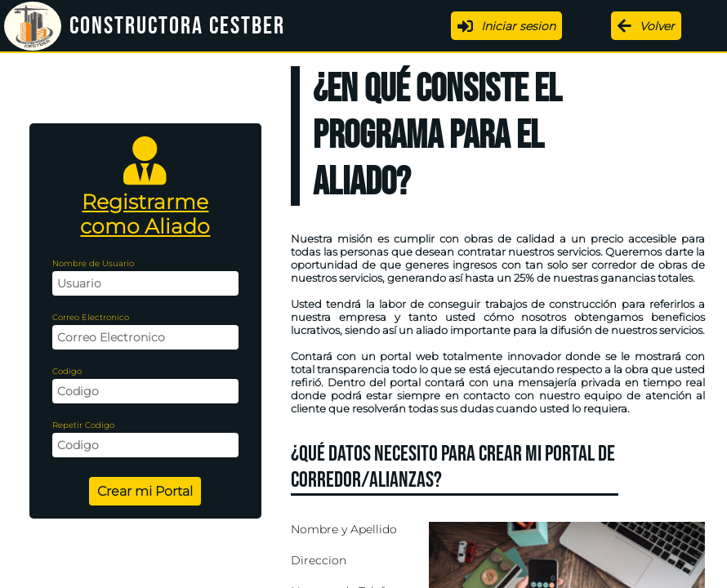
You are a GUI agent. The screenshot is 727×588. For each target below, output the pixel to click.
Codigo (67, 371)
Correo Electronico (91, 317)
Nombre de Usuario (93, 263)
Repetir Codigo (83, 425)
